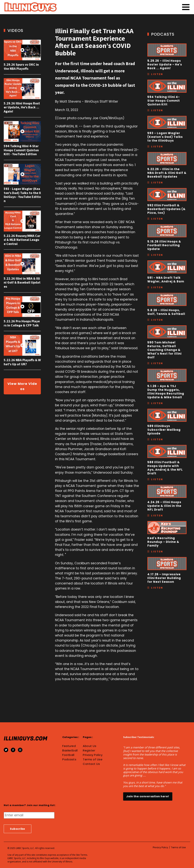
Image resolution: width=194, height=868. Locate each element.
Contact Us (91, 764)
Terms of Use (93, 759)
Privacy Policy (93, 755)
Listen (157, 74)
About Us (90, 746)
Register (89, 750)
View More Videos (22, 386)
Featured (69, 746)
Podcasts (69, 759)
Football (68, 755)
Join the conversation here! (148, 796)
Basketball (70, 750)
